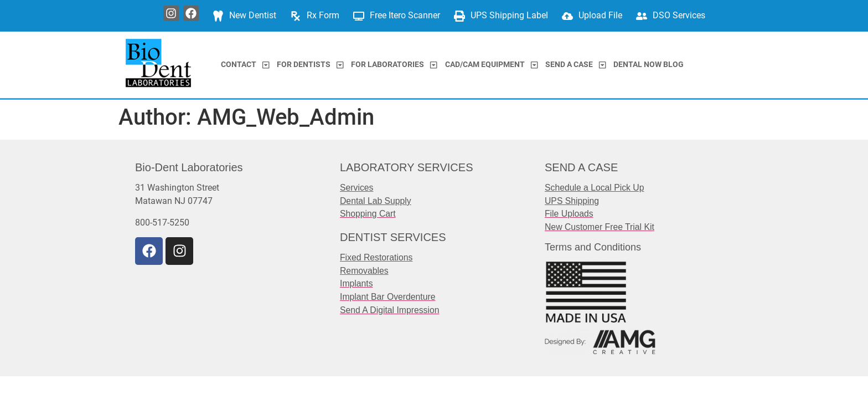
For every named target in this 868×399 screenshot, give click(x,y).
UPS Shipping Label (509, 15)
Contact (245, 65)
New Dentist (253, 15)
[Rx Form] (296, 16)
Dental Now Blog (649, 65)
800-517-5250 (162, 222)
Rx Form (323, 15)
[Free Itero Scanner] (359, 16)
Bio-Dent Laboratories (189, 167)
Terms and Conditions (593, 247)
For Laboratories (394, 65)
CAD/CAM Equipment (492, 65)
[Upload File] (567, 16)
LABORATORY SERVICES (406, 167)
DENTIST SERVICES (393, 237)
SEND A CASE (581, 167)
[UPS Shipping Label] (459, 16)
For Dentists (310, 65)
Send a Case (576, 65)
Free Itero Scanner (405, 15)
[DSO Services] (642, 16)
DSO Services (679, 15)
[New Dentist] (218, 16)
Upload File (600, 15)
